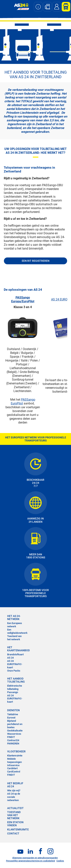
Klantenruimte (15, 756)
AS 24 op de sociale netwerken (14, 797)
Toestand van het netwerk (14, 638)
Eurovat (11, 718)
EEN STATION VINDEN (15, 824)
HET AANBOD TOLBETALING (16, 680)
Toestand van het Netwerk (14, 815)
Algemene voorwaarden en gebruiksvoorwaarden (35, 858)
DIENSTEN (13, 710)
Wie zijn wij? (14, 790)
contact (13, 833)
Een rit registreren (36, 261)
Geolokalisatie (15, 731)
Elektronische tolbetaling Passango (15, 689)
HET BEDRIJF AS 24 (15, 785)
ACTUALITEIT (15, 808)
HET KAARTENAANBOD (16, 649)
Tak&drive (13, 714)
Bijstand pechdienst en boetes (15, 724)
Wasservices (14, 734)
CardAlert (12, 768)
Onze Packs (14, 671)
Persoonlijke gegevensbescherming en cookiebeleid (30, 861)
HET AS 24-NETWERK (14, 618)
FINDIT (11, 737)
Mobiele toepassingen (14, 760)
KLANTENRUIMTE (18, 829)
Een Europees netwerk (15, 625)
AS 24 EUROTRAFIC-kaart (15, 664)
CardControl (14, 772)
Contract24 (13, 740)
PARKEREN (13, 744)
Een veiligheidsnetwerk (17, 631)
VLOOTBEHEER (16, 751)
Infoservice (13, 765)
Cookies (60, 861)
